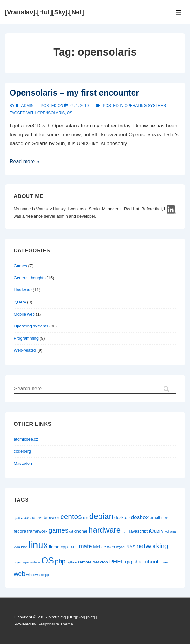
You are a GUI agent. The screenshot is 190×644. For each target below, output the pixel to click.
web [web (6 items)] (19, 574)
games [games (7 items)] (59, 530)
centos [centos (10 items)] (71, 517)
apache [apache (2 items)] (28, 518)
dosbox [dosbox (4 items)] (140, 517)
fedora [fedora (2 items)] (20, 531)
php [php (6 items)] (60, 561)
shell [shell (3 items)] (138, 562)
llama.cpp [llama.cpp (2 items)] (58, 547)
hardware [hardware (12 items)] (105, 530)
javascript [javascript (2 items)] (139, 531)
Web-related (25, 350)
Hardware (23, 290)
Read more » (24, 161)
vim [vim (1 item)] (165, 562)
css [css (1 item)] (85, 518)
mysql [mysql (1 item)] (121, 547)
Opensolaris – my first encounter (74, 93)
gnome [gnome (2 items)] (81, 531)
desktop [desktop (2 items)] (122, 518)
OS (70, 113)
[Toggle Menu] (179, 12)
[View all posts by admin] (25, 106)
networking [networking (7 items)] (152, 546)
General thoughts (30, 278)
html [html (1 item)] (125, 531)
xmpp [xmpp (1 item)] (45, 575)
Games (20, 266)
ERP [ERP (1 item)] (165, 518)
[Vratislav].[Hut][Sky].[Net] (44, 12)
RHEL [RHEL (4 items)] (116, 562)
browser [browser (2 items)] (51, 518)
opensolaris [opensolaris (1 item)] (32, 562)
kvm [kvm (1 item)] (17, 547)
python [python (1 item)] (72, 562)
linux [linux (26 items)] (38, 545)
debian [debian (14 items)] (101, 516)
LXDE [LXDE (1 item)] (73, 547)
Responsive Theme (55, 624)
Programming (26, 338)
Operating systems (145, 106)
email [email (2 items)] (155, 518)
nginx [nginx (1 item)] (18, 562)
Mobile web (24, 314)
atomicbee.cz (26, 439)
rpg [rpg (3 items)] (129, 562)
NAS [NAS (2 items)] (131, 547)
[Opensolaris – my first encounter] (79, 106)
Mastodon (23, 463)
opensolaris (51, 113)
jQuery (20, 302)
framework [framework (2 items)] (37, 531)
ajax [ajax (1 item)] (17, 518)
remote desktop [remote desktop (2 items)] (93, 562)
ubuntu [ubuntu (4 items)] (153, 562)
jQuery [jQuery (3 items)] (156, 531)
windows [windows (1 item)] (33, 575)
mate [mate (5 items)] (85, 546)
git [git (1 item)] (71, 531)
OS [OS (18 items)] (48, 561)
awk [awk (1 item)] (40, 518)
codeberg (22, 451)
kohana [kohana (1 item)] (170, 531)
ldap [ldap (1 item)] (24, 547)
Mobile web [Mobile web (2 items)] (104, 547)
